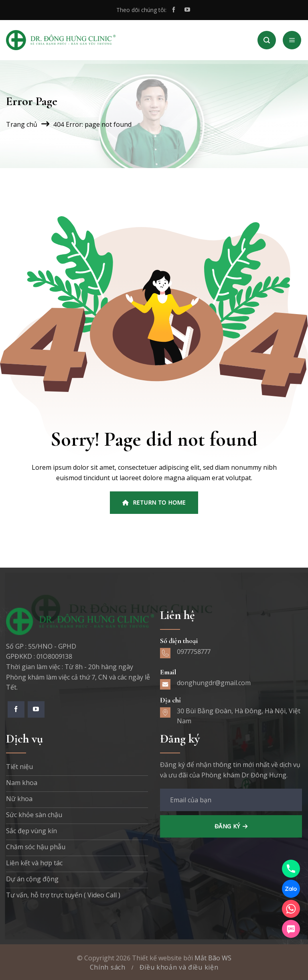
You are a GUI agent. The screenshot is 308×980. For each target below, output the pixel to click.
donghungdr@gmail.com (214, 683)
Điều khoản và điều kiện (179, 967)
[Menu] (292, 40)
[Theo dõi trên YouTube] (187, 10)
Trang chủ (22, 124)
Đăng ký (227, 826)
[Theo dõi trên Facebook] (174, 10)
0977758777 (194, 651)
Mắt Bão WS (213, 958)
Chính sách (108, 967)
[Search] (267, 40)
